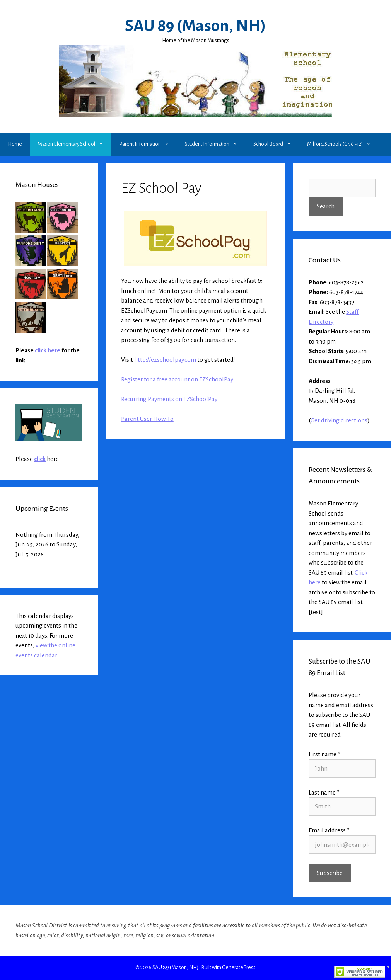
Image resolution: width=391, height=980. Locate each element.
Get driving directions (339, 420)
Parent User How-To (147, 419)
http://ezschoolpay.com (165, 360)
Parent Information (148, 144)
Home (15, 144)
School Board (276, 144)
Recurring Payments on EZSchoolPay (169, 399)
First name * (324, 754)
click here (48, 350)
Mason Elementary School (74, 144)
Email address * (329, 830)
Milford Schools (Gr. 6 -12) (343, 144)
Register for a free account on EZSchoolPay (177, 379)
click (40, 459)
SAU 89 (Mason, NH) (195, 26)
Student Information (215, 144)
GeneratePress (239, 967)
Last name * (324, 792)
